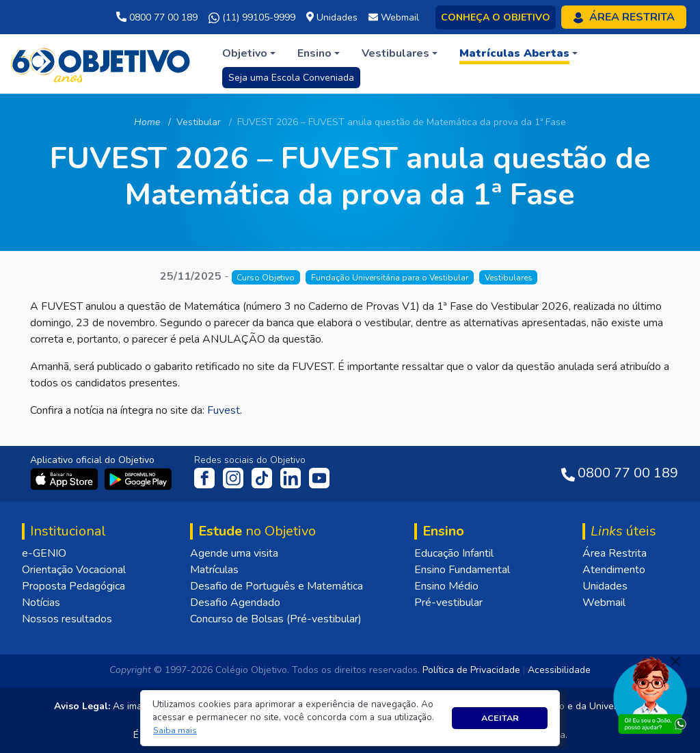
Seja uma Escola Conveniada (291, 78)
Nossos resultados (67, 619)
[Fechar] (675, 661)
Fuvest (224, 410)
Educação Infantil (454, 553)
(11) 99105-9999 (252, 18)
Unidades (605, 586)
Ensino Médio (446, 586)
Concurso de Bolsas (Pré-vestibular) (276, 619)
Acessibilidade (559, 670)
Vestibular (199, 122)
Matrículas (214, 570)
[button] (175, 731)
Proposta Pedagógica (73, 586)
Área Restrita (615, 553)
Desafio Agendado (235, 603)
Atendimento (614, 570)
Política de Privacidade (471, 670)
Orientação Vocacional (74, 570)
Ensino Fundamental (462, 570)
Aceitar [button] (500, 718)
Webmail (604, 603)
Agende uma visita (234, 553)
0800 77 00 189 (157, 17)
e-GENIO (44, 553)
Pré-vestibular (448, 603)
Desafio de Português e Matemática (277, 586)
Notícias (41, 603)
